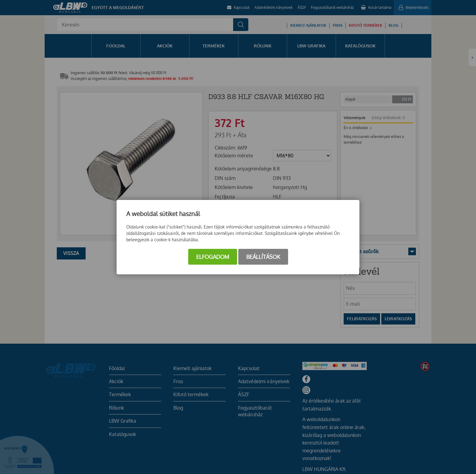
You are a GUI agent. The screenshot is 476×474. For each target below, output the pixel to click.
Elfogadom (213, 257)
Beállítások (263, 257)
